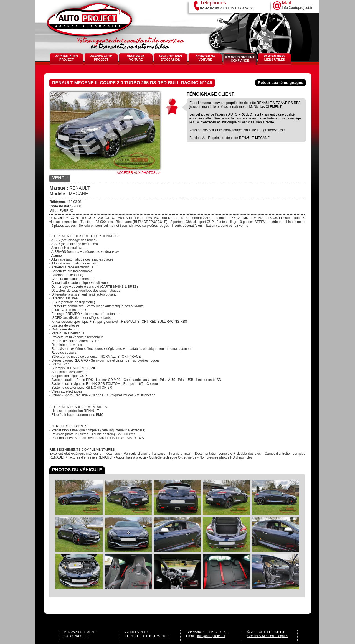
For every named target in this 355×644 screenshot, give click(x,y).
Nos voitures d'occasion (170, 58)
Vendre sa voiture (136, 58)
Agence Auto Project (101, 58)
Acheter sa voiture (205, 58)
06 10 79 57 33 (242, 8)
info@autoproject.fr (211, 636)
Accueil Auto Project (67, 58)
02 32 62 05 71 (212, 8)
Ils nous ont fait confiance (240, 59)
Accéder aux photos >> (139, 173)
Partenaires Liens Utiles (275, 58)
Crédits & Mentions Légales (268, 636)
